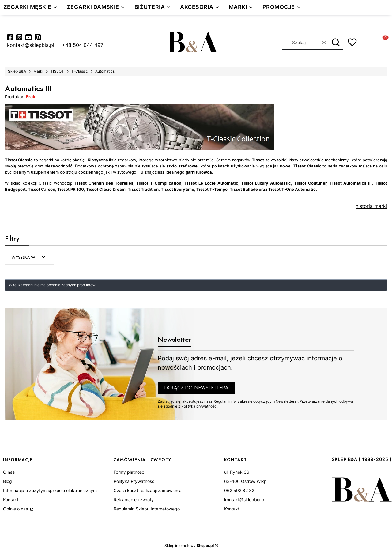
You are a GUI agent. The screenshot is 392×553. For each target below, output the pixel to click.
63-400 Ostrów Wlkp (245, 481)
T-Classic (80, 71)
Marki (38, 71)
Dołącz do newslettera (196, 388)
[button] (336, 43)
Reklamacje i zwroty (134, 500)
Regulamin (222, 401)
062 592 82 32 (239, 490)
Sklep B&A (17, 71)
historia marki (371, 206)
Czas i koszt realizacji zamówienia (148, 490)
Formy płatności (129, 472)
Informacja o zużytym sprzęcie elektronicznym (50, 490)
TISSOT (57, 71)
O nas (9, 472)
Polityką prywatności (199, 406)
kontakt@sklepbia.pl (245, 500)
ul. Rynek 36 (237, 472)
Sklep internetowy (189, 545)
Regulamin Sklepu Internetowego (147, 509)
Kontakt (11, 500)
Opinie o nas (16, 509)
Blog (8, 481)
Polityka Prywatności (134, 481)
